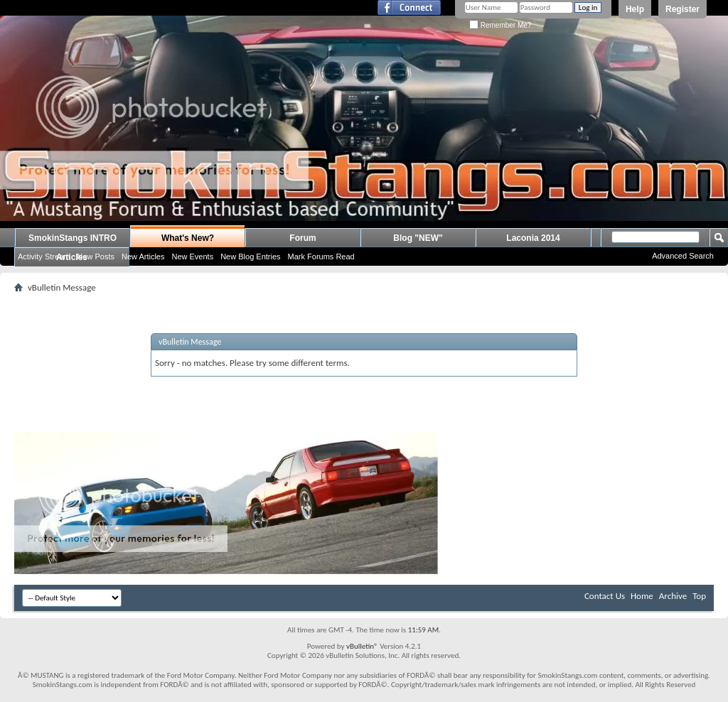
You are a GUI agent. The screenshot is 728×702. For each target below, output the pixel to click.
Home (642, 596)
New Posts (96, 256)
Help (635, 9)
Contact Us (605, 596)
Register (682, 9)
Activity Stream (44, 256)
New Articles (143, 256)
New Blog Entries (250, 256)
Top (699, 596)
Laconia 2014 (533, 238)
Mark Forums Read (321, 256)
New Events (192, 256)
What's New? (188, 238)
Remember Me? (500, 25)
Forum (303, 238)
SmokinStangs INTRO (73, 238)
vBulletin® (362, 646)
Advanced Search (683, 256)
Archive (673, 596)
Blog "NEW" (418, 238)
